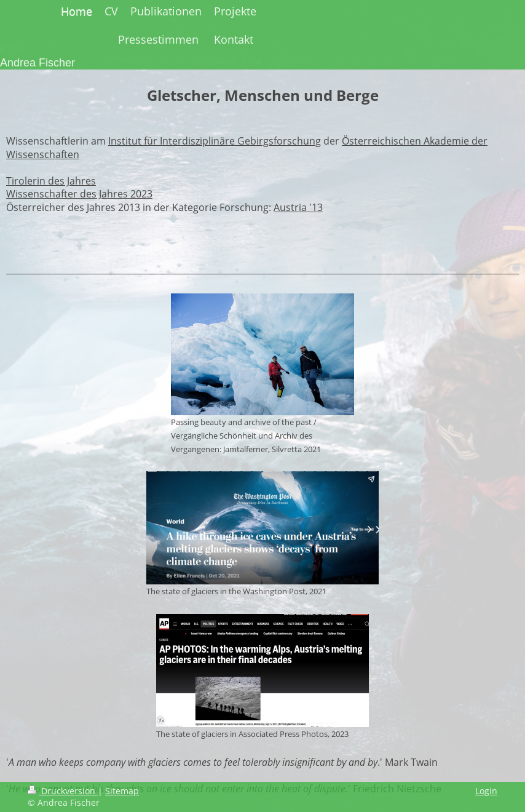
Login (486, 791)
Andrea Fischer (37, 63)
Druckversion (63, 791)
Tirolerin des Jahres (51, 181)
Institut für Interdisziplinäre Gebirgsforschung (215, 141)
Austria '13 (298, 207)
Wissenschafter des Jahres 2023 (79, 194)
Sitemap (122, 791)
